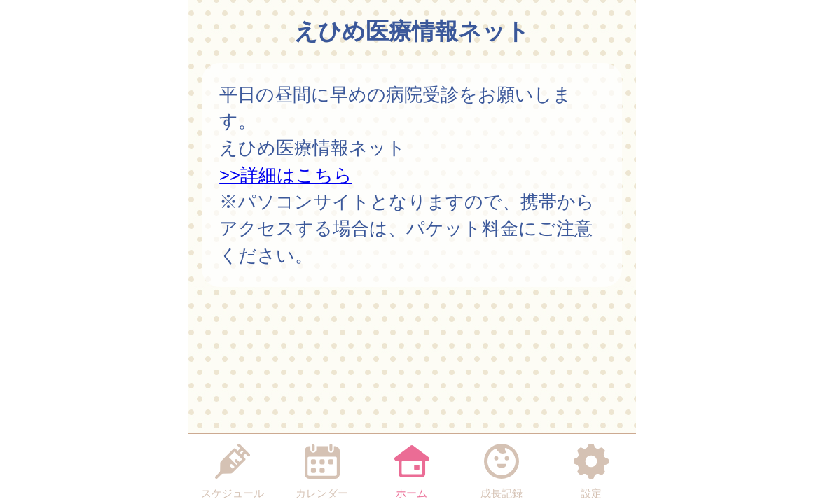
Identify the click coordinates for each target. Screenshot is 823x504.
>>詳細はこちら (286, 175)
